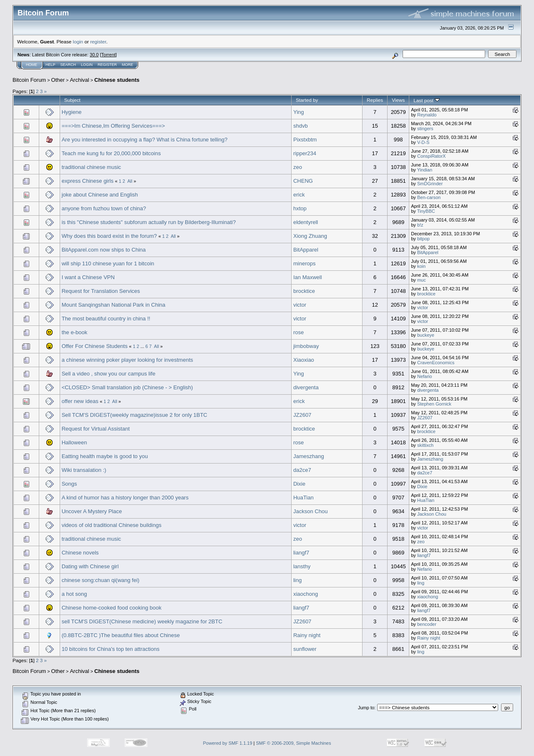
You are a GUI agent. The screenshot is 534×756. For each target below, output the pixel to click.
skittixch (425, 445)
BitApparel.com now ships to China (104, 250)
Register (107, 65)
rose (298, 332)
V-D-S (423, 142)
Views (398, 100)
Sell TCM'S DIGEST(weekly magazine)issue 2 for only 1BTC (135, 415)
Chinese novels (80, 553)
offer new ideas (80, 401)
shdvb (301, 126)
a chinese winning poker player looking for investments (127, 360)
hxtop (300, 208)
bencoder (427, 624)
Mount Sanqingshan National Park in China (114, 305)
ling (297, 580)
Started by (307, 100)
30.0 (94, 55)
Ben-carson (429, 197)
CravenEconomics (436, 363)
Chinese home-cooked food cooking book (112, 608)
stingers (425, 129)
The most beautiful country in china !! (106, 319)
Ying (299, 112)
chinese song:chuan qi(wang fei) (101, 580)
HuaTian (304, 498)
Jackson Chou (310, 511)
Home (31, 65)
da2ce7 (302, 470)
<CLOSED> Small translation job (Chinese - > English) (127, 387)
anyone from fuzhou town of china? (104, 208)
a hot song (74, 594)
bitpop (423, 239)
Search (68, 65)
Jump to (366, 708)
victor (300, 305)
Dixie (299, 484)
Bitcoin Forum (29, 80)
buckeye (426, 335)
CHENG (303, 181)
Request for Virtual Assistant (96, 429)
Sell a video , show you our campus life (109, 374)
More (127, 65)
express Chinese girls (88, 181)
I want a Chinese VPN (88, 277)
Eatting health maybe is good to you (105, 456)
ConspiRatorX (431, 156)
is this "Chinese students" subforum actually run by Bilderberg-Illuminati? (149, 222)
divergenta (306, 387)
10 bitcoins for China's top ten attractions (111, 649)
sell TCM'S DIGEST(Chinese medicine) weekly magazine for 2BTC (142, 621)
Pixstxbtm (305, 140)
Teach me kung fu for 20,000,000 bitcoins (111, 153)
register (98, 42)
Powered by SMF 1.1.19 (228, 743)
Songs (69, 484)
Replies (375, 100)
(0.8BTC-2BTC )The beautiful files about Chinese (121, 635)
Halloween (74, 442)
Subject (72, 100)
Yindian (425, 170)
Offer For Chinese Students (95, 346)
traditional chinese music (91, 167)
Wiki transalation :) (84, 470)
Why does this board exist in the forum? (109, 236)
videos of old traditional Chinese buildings (112, 525)
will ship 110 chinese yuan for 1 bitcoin (108, 263)
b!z (420, 225)
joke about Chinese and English (100, 195)
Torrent (108, 55)
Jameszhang (309, 456)
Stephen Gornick (434, 404)
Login (87, 65)
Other (58, 80)
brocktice (304, 291)
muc (422, 280)
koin (421, 266)
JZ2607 (302, 415)
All (130, 181)
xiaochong (306, 594)
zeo (298, 167)
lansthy (302, 566)
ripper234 (305, 153)
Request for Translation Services (101, 291)
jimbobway (306, 346)
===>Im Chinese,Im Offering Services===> (113, 126)
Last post (427, 100)
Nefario (424, 376)
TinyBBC (426, 211)
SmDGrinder (430, 184)
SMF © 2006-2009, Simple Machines (294, 743)
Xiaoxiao (304, 360)
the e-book (74, 332)
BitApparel (306, 250)
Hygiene (72, 112)
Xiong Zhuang (310, 236)
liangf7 (301, 553)
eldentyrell (306, 222)
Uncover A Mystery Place (92, 511)
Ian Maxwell (308, 277)
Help (50, 65)
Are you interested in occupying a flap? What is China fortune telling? (145, 140)
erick (299, 195)
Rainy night (307, 635)
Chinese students (117, 80)
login (78, 42)
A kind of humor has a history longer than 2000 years (125, 498)
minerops (304, 263)
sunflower (305, 649)
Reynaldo (427, 115)
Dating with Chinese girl (90, 566)
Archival (79, 80)
